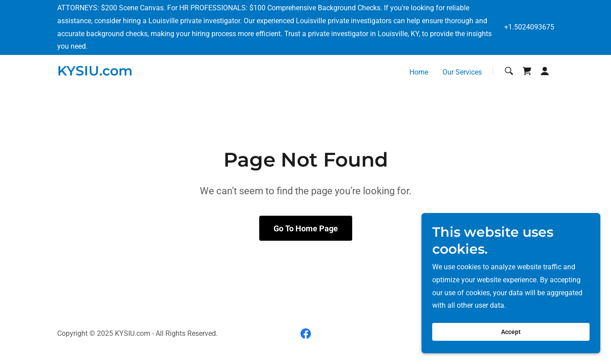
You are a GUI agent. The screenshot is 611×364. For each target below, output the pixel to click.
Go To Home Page (306, 228)
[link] (95, 73)
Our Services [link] (462, 72)
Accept (511, 344)
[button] (545, 71)
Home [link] (419, 72)
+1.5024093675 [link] (529, 27)
